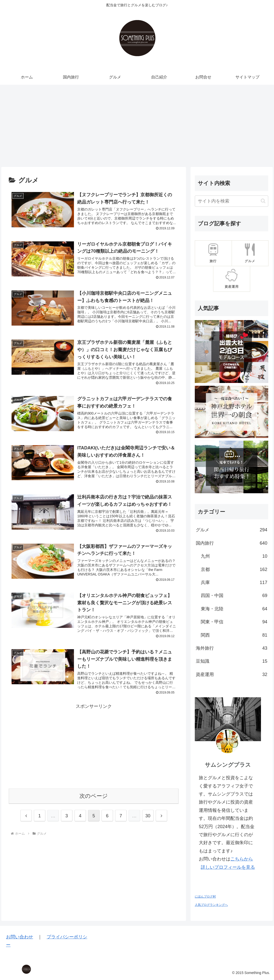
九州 (234, 556)
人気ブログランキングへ (211, 905)
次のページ (94, 805)
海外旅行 (232, 648)
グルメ (232, 530)
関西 (234, 635)
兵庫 (234, 582)
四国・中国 (234, 596)
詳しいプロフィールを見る (228, 867)
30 (148, 825)
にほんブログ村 (205, 897)
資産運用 (232, 674)
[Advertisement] (137, 126)
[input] (232, 201)
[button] (263, 201)
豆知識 (232, 661)
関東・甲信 (234, 622)
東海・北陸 (234, 609)
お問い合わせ (20, 937)
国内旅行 (232, 543)
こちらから (242, 859)
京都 (234, 569)
